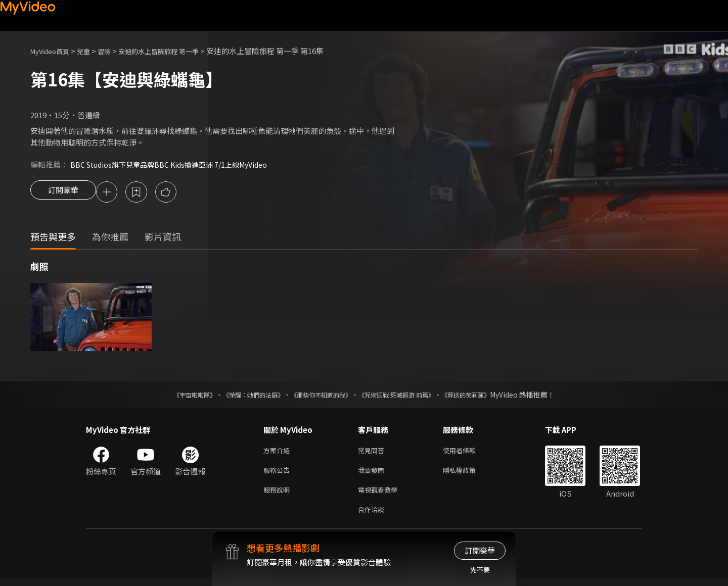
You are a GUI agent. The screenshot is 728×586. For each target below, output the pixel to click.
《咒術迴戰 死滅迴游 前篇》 (406, 396)
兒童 (92, 51)
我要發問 (373, 474)
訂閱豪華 (63, 193)
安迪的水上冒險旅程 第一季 (176, 51)
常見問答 (373, 452)
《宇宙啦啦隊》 (174, 396)
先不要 (480, 570)
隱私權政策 (468, 474)
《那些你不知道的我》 (320, 396)
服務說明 (279, 495)
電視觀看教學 (381, 495)
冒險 (114, 51)
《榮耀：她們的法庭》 (242, 396)
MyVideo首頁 (53, 51)
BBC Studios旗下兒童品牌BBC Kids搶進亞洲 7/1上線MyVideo (175, 164)
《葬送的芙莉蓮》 (485, 396)
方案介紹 (279, 452)
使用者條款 (468, 452)
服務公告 (279, 474)
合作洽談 (373, 516)
